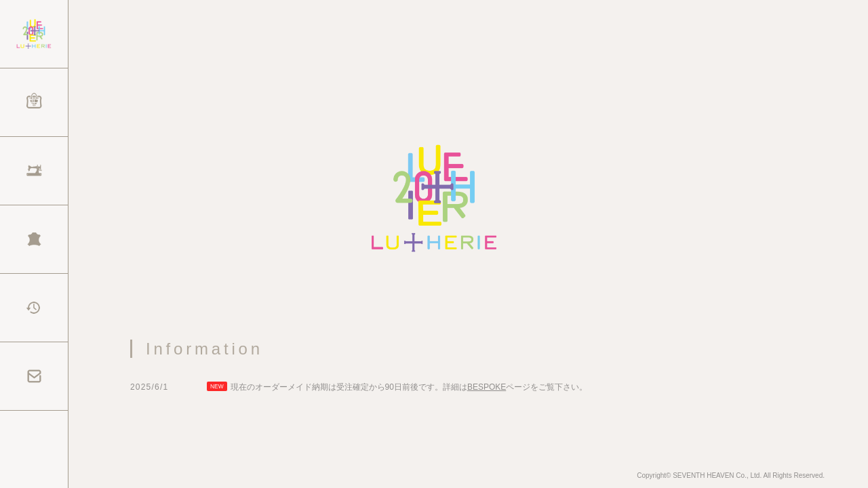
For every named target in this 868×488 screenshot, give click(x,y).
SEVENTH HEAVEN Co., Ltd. (717, 481)
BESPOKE (487, 392)
